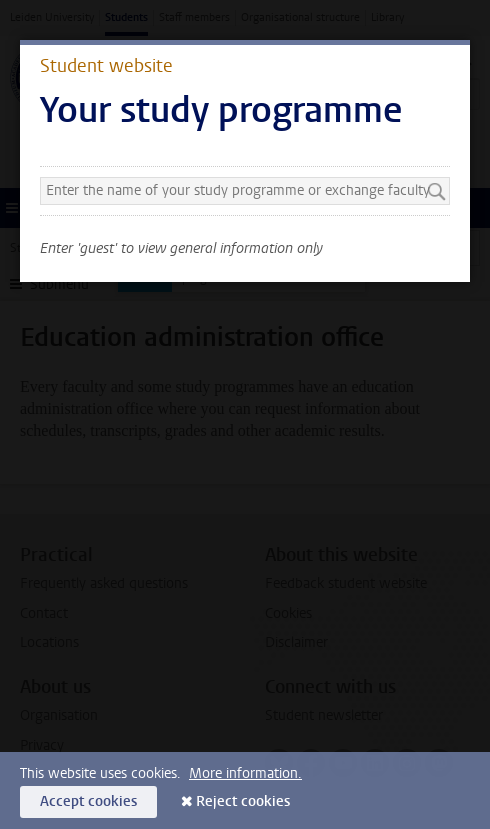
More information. (245, 773)
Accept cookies (88, 801)
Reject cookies (243, 801)
